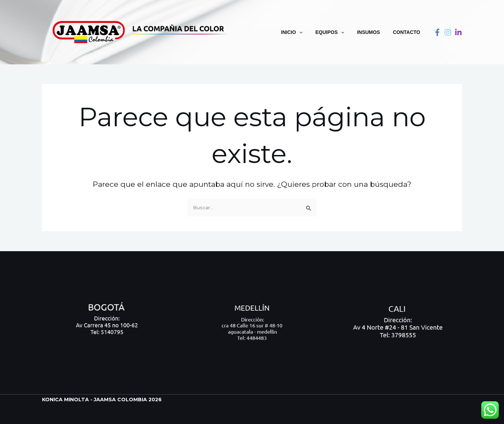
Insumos (373, 32)
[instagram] (448, 32)
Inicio (303, 32)
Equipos (337, 32)
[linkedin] (458, 32)
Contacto (408, 32)
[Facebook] (437, 32)
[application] (310, 32)
